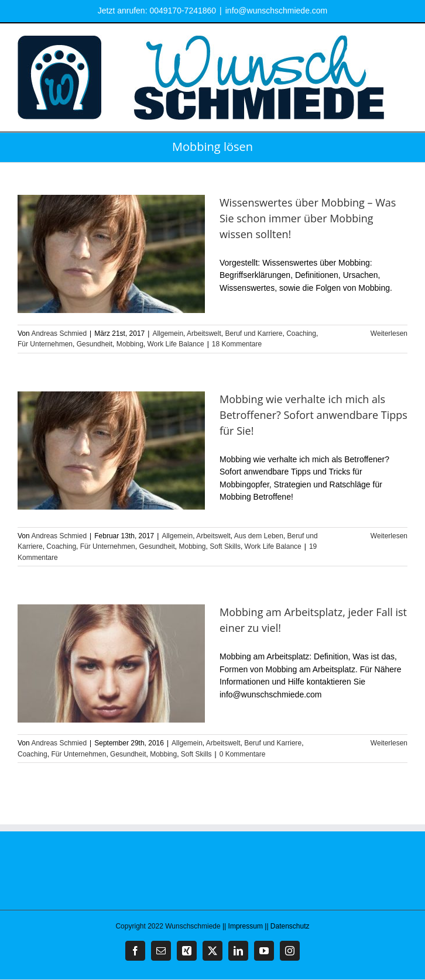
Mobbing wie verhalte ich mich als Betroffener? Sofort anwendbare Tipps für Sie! (313, 415)
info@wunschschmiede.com (277, 11)
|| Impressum (243, 926)
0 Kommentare (243, 754)
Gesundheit (95, 344)
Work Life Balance (175, 344)
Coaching (301, 333)
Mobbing (130, 344)
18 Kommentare (237, 344)
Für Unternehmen (45, 344)
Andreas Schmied (59, 333)
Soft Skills (225, 546)
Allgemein (168, 333)
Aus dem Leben (259, 536)
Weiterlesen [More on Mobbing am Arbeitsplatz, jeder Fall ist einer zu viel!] (389, 743)
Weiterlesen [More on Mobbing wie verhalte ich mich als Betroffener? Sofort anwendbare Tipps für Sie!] (389, 536)
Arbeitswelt (204, 333)
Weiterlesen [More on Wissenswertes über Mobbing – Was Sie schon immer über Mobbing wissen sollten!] (389, 333)
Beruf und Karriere (253, 333)
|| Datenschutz (287, 926)
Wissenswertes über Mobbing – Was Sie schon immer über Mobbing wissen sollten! (308, 218)
